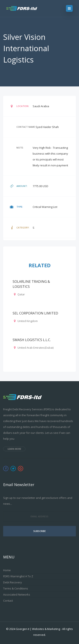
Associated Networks (17, 594)
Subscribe (39, 531)
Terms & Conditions (16, 588)
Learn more (14, 449)
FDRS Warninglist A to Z (18, 576)
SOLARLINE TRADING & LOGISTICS (31, 284)
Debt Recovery (13, 582)
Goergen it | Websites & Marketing (38, 629)
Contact (8, 601)
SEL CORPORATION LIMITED (35, 313)
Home (7, 570)
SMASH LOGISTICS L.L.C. (32, 340)
